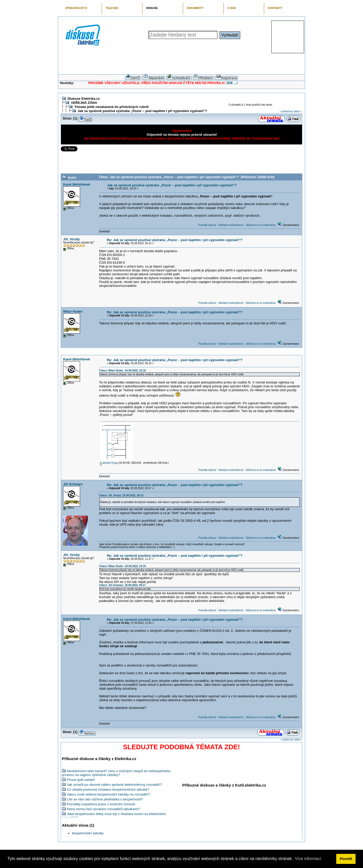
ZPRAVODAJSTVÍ (76, 8)
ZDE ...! (232, 83)
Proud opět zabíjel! (81, 780)
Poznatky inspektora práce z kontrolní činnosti (101, 804)
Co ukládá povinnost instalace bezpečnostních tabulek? (108, 789)
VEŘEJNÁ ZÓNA (84, 103)
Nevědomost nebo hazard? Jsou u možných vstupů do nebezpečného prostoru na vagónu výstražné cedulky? (116, 773)
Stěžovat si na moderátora (261, 225)
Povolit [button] (346, 859)
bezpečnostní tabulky (88, 833)
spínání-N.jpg (109, 463)
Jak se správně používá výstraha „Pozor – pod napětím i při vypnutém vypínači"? (142, 111)
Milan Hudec (73, 311)
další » (297, 111)
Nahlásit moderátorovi (231, 225)
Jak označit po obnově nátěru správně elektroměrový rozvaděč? (114, 785)
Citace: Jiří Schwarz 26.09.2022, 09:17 (122, 585)
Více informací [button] (308, 859)
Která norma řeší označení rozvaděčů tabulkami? (103, 809)
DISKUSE (152, 8)
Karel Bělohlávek (77, 184)
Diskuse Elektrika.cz (84, 99)
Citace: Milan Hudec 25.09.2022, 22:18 (123, 371)
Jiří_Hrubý (71, 239)
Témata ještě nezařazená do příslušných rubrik (111, 107)
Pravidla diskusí (207, 225)
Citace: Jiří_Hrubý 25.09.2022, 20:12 (121, 495)
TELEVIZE (112, 8)
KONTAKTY (275, 8)
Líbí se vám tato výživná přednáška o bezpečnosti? (105, 799)
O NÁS (232, 8)
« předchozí (286, 111)
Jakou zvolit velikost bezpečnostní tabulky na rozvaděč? (108, 794)
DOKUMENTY (195, 8)
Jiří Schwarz (73, 484)
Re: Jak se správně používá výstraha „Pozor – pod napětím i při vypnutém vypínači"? (175, 240)
